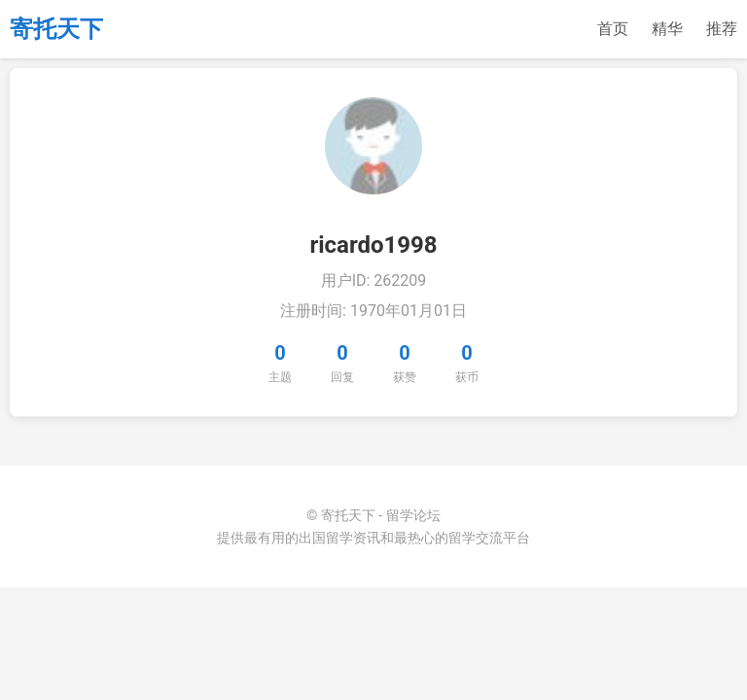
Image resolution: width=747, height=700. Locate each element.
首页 (613, 29)
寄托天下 (56, 29)
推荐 (722, 29)
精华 (667, 29)
